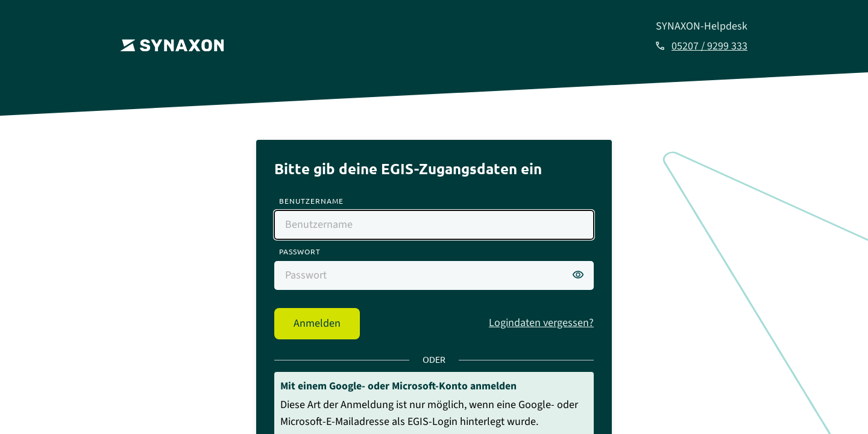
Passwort (300, 251)
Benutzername (311, 201)
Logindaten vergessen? (541, 323)
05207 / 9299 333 (709, 46)
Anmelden (317, 323)
